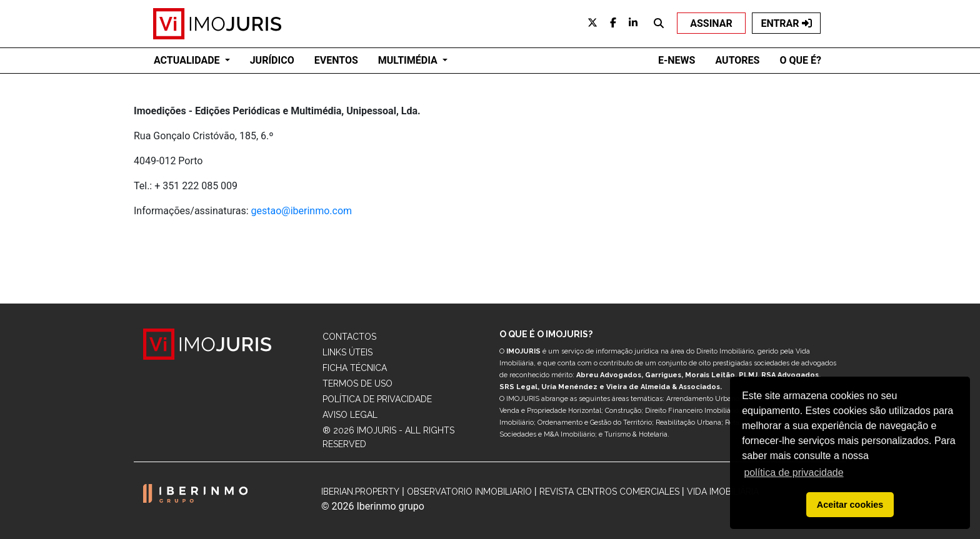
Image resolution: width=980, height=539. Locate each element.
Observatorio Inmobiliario (469, 492)
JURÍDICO (272, 60)
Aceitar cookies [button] (850, 505)
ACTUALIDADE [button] (188, 60)
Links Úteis (347, 352)
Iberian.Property (360, 492)
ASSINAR (711, 23)
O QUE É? (800, 60)
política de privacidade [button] (793, 472)
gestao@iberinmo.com (302, 211)
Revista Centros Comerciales (609, 492)
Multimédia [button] (409, 60)
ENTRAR (786, 23)
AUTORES (737, 60)
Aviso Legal (350, 415)
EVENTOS (336, 60)
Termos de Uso (357, 383)
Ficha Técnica (355, 368)
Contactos (349, 337)
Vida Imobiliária (723, 492)
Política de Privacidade (377, 399)
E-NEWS (677, 60)
